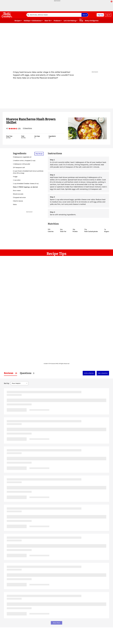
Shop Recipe (39, 154)
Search (85, 15)
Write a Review (89, 373)
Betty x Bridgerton (92, 21)
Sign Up (100, 15)
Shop (81, 21)
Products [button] (57, 21)
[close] (112, 2)
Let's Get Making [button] (70, 21)
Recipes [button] (17, 21)
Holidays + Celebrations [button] (32, 21)
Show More (57, 623)
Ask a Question (103, 373)
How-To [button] (47, 21)
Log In (108, 15)
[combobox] (54, 15)
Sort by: (7, 383)
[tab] (11, 373)
